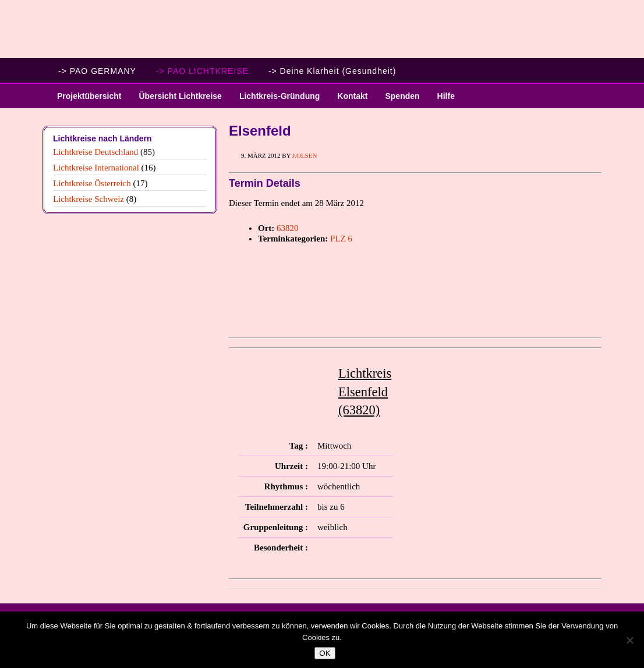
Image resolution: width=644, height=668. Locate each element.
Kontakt (352, 96)
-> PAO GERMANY (97, 71)
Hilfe (446, 96)
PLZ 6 (341, 239)
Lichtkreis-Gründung (275, 100)
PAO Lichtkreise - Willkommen (322, 29)
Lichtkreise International (96, 168)
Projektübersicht (85, 100)
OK (325, 653)
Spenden (402, 96)
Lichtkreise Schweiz (89, 199)
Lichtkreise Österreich (92, 183)
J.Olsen (305, 155)
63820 (288, 228)
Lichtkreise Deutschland (95, 152)
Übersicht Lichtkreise (176, 100)
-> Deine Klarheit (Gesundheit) (332, 71)
